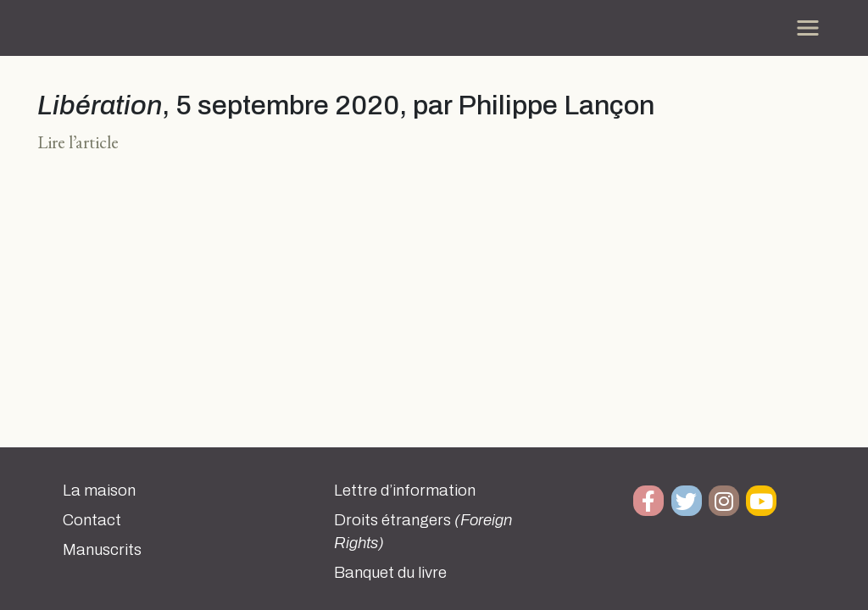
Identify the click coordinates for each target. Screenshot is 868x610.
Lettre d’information (405, 491)
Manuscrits (102, 550)
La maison (99, 491)
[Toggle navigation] (808, 28)
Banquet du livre (390, 573)
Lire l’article (78, 142)
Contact (92, 520)
